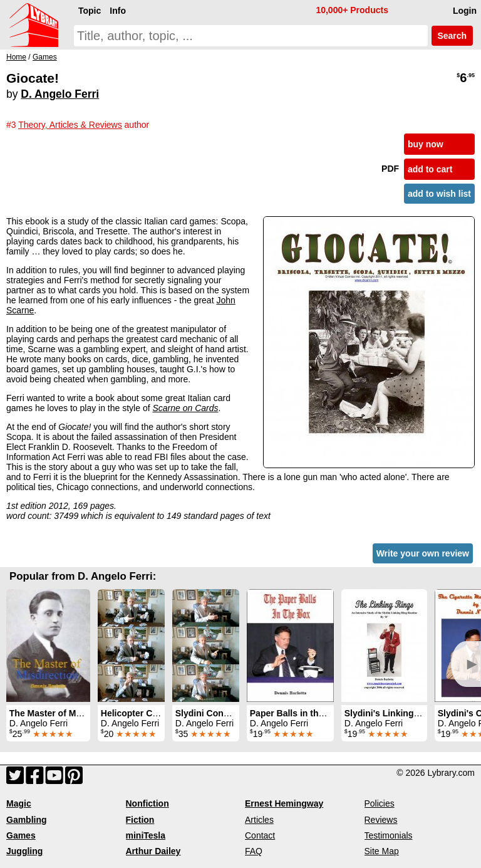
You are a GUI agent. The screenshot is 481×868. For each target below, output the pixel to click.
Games (21, 835)
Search (452, 36)
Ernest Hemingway (284, 803)
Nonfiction (147, 803)
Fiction (140, 820)
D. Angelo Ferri (60, 94)
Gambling (27, 820)
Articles (259, 820)
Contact (260, 835)
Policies (380, 803)
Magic (19, 803)
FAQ (254, 851)
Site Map (382, 851)
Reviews (381, 820)
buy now (426, 144)
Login (465, 11)
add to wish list (439, 194)
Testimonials (389, 835)
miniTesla (146, 835)
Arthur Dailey (153, 851)
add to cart (430, 169)
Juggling (24, 851)
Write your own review (423, 553)
